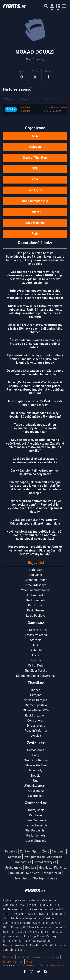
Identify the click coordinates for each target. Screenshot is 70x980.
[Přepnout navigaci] (52, 6)
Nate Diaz (36, 570)
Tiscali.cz (11, 852)
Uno (36, 781)
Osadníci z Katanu (36, 761)
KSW (35, 180)
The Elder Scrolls (36, 671)
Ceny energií (36, 721)
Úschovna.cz (14, 868)
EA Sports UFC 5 (36, 630)
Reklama (9, 958)
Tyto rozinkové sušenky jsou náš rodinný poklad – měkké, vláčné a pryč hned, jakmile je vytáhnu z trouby (35, 359)
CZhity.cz (32, 873)
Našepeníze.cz (52, 873)
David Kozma (36, 611)
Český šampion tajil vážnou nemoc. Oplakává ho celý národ (35, 473)
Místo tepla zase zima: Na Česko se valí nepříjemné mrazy (35, 403)
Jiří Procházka (36, 596)
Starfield (36, 640)
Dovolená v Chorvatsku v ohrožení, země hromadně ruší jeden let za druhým (35, 373)
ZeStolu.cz (55, 857)
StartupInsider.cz (45, 879)
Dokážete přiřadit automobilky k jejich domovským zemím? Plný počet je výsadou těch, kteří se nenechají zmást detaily (35, 507)
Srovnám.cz (23, 879)
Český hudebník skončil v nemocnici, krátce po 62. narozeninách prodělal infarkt (35, 344)
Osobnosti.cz (22, 862)
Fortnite (36, 661)
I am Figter (35, 190)
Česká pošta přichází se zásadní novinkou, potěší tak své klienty (35, 461)
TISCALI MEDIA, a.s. (29, 966)
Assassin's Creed (36, 635)
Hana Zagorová (36, 821)
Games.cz (15, 857)
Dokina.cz (17, 873)
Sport (36, 852)
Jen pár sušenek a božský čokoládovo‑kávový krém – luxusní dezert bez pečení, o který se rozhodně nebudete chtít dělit (35, 259)
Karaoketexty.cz (45, 862)
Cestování (59, 852)
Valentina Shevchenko (36, 590)
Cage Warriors (35, 223)
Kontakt (19, 962)
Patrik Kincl (36, 606)
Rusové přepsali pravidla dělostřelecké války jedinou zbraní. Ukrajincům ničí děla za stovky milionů (35, 551)
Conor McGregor (36, 580)
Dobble (36, 776)
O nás (29, 962)
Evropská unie (36, 726)
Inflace (36, 690)
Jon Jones (36, 575)
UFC (35, 136)
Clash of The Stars (35, 158)
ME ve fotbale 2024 (36, 711)
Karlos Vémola (36, 601)
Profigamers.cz (34, 857)
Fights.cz (60, 868)
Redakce (22, 958)
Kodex (7, 962)
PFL (35, 169)
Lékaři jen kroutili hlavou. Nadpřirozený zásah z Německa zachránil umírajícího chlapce (35, 329)
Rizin (35, 234)
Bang (36, 755)
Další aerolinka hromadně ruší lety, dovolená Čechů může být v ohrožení (35, 415)
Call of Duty (36, 666)
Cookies (35, 958)
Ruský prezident (36, 716)
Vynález (36, 736)
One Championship (35, 201)
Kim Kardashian (36, 831)
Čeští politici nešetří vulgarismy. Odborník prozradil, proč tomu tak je (35, 522)
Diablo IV (36, 651)
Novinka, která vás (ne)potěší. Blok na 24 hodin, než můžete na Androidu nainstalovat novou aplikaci (35, 535)
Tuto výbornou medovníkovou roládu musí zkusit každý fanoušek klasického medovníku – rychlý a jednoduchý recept (35, 295)
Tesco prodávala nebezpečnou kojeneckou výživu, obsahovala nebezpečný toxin (35, 428)
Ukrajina (36, 695)
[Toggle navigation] (64, 6)
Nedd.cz (30, 868)
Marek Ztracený (36, 841)
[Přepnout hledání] (46, 6)
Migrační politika (36, 705)
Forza (36, 656)
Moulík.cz (45, 868)
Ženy (46, 852)
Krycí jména (36, 791)
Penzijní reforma (36, 731)
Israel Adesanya (36, 585)
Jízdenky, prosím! (36, 786)
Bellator (35, 212)
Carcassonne (36, 750)
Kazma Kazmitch (36, 826)
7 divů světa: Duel (36, 766)
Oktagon (35, 147)
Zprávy (25, 852)
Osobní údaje (51, 958)
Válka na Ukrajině (36, 700)
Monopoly (36, 771)
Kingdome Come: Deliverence (36, 676)
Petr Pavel (36, 816)
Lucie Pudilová (36, 616)
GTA (36, 645)
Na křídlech (36, 796)
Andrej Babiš (36, 810)
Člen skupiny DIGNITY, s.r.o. (52, 966)
